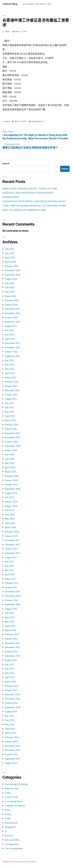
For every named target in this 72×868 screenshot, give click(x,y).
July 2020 (9, 455)
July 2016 (9, 613)
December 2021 (12, 390)
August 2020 (11, 450)
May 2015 (10, 673)
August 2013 (11, 763)
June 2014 (10, 720)
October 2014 (11, 703)
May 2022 (10, 369)
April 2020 (10, 467)
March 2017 (10, 579)
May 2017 (10, 570)
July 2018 (9, 510)
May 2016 (10, 622)
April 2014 (10, 729)
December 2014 (12, 694)
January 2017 (11, 587)
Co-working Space (14, 801)
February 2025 (12, 266)
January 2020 (11, 480)
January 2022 (11, 386)
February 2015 (12, 686)
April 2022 (10, 373)
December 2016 (12, 592)
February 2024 (12, 300)
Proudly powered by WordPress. (25, 862)
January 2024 (11, 305)
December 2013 (12, 746)
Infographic (10, 827)
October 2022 (11, 352)
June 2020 (10, 459)
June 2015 (10, 669)
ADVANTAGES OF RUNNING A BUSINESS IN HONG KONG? (34, 201)
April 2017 (10, 574)
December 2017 (12, 540)
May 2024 (10, 292)
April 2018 (10, 523)
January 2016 (11, 639)
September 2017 (12, 553)
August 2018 (11, 506)
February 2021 (12, 425)
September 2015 (12, 656)
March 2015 (10, 682)
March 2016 (10, 630)
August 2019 (11, 493)
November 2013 (12, 750)
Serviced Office (12, 840)
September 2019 (12, 489)
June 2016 (10, 617)
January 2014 (11, 742)
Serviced (9, 836)
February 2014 (12, 737)
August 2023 (11, 326)
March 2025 (10, 262)
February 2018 (12, 532)
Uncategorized (12, 844)
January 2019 (11, 502)
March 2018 (10, 527)
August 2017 (11, 557)
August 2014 (11, 712)
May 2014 (10, 724)
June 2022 (10, 365)
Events (8, 814)
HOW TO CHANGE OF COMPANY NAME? (24, 210)
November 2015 (12, 647)
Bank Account (12, 788)
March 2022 (10, 377)
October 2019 (11, 485)
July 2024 (9, 283)
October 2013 (11, 754)
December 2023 (12, 309)
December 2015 (12, 643)
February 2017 (12, 583)
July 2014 (9, 716)
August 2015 (11, 660)
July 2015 (9, 664)
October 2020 (11, 442)
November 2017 (12, 545)
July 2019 (9, 497)
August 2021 (11, 399)
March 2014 (10, 733)
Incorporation (36, 121)
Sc (43, 121)
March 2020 (10, 472)
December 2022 (12, 343)
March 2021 (10, 420)
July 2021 (9, 403)
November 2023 (12, 313)
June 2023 (10, 335)
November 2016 (12, 596)
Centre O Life (11, 797)
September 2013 (12, 759)
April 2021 (10, 416)
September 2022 (12, 356)
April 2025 (10, 257)
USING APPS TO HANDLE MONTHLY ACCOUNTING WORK (34, 206)
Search (6, 163)
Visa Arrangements (14, 848)
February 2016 (12, 634)
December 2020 (12, 433)
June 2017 (10, 566)
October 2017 (11, 549)
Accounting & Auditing (16, 784)
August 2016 (11, 609)
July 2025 (9, 249)
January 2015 (11, 690)
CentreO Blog (10, 4)
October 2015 (11, 652)
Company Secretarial (15, 806)
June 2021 (10, 407)
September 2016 (12, 604)
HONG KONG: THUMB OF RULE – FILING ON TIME (30, 189)
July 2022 (9, 360)
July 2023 (9, 330)
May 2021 (10, 412)
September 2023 (12, 322)
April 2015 (10, 677)
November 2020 (12, 437)
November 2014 (12, 699)
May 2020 (10, 463)
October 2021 (11, 395)
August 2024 (11, 279)
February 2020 (12, 476)
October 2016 (11, 600)
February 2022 (12, 382)
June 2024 (10, 287)
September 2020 (12, 446)
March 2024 (10, 296)
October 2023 (11, 317)
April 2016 (10, 626)
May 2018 (10, 519)
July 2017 (9, 562)
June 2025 (10, 253)
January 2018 (11, 536)
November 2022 (12, 348)
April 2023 (10, 339)
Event (8, 810)
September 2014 (12, 707)
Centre (8, 793)
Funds (8, 818)
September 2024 (12, 275)
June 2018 (10, 515)
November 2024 (12, 270)
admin (7, 31)
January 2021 (11, 429)
